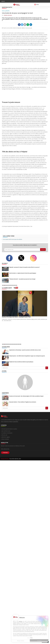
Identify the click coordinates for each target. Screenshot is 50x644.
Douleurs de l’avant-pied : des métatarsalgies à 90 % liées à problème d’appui (26, 396)
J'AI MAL (4, 371)
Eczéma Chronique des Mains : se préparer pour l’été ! (16, 317)
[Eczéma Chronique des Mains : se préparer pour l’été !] (25, 304)
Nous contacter (5, 439)
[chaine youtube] (16, 288)
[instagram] (35, 258)
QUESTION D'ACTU (7, 7)
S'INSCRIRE (5, 453)
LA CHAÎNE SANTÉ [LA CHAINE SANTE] (7, 288)
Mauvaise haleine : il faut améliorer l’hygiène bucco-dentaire (23, 402)
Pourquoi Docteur (5, 459)
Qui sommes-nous (6, 431)
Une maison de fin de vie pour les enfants (13, 239)
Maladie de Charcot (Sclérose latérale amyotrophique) (21, 362)
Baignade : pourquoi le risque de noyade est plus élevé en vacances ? (25, 267)
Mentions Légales (6, 437)
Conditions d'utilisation (7, 433)
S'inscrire (43, 250)
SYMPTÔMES (5, 393)
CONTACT (3, 1)
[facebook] (11, 258)
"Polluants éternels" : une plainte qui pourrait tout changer (22, 279)
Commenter (29, 28)
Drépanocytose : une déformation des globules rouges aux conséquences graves (27, 356)
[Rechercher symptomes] (47, 408)
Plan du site (5, 435)
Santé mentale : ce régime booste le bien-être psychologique (23, 273)
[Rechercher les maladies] (47, 368)
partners (21, 621)
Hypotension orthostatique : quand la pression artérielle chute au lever (25, 350)
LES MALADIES (6, 347)
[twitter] (23, 258)
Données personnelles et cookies (9, 429)
